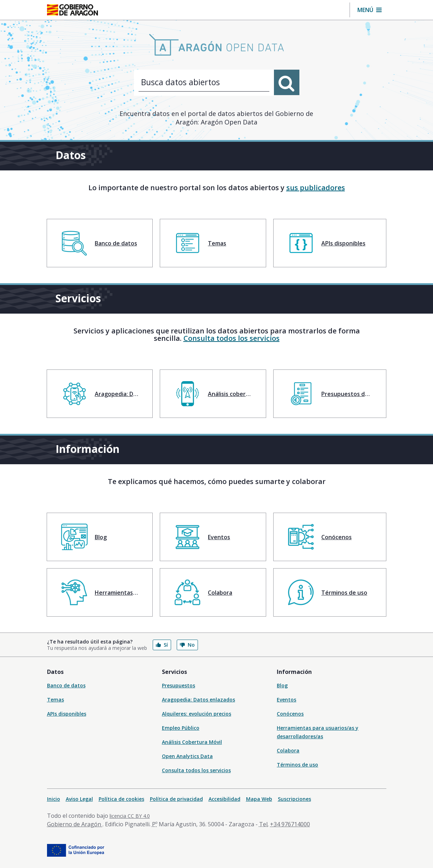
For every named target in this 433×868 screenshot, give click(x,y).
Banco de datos (66, 685)
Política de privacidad (176, 799)
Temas (55, 700)
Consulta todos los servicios (232, 338)
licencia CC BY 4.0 (130, 816)
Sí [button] (162, 645)
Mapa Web (259, 799)
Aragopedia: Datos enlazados (198, 700)
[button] (370, 10)
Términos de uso (297, 765)
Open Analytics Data (187, 756)
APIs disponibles (67, 714)
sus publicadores (316, 188)
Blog (282, 685)
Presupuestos (179, 685)
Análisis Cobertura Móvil (192, 742)
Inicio (54, 799)
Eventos (286, 700)
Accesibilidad (224, 799)
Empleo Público (181, 728)
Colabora (288, 750)
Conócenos (290, 714)
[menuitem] (100, 243)
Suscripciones (294, 799)
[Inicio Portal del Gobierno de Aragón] (72, 10)
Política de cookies (121, 799)
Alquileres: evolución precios (197, 714)
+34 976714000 (290, 824)
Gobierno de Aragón (75, 824)
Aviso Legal (79, 799)
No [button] (187, 645)
